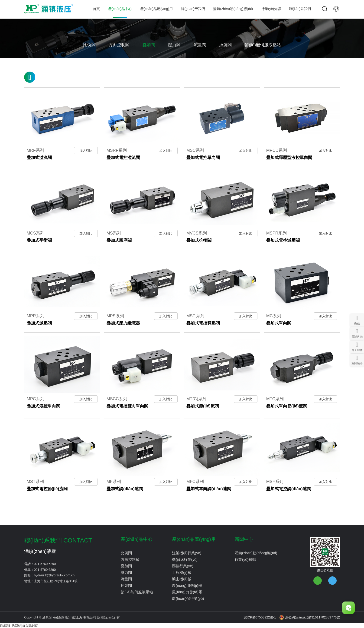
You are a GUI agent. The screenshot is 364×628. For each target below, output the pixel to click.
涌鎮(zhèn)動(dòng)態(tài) (256, 552)
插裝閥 (225, 45)
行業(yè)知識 (245, 559)
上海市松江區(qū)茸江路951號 (56, 581)
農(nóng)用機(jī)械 (187, 585)
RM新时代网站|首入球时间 (19, 625)
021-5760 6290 (45, 563)
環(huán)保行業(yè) (188, 598)
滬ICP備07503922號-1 (260, 617)
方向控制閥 (119, 45)
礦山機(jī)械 (182, 578)
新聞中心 (244, 539)
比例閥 (89, 45)
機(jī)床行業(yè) (185, 559)
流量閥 (200, 45)
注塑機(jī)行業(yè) (187, 552)
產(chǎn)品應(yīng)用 (194, 539)
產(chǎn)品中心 (137, 539)
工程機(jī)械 (182, 572)
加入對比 (86, 150)
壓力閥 (174, 45)
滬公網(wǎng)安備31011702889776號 (310, 617)
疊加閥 (149, 45)
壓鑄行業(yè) (183, 565)
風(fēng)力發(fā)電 (187, 591)
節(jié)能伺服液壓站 (263, 45)
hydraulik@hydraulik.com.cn (54, 575)
